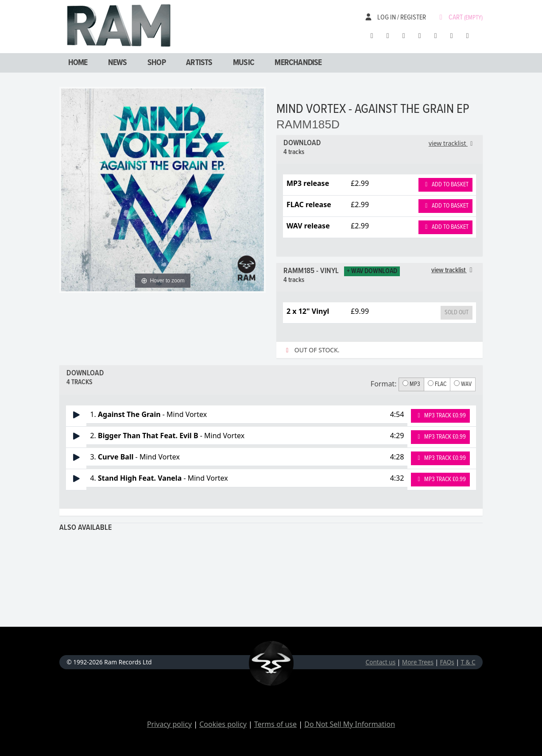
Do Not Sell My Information (350, 724)
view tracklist (452, 143)
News (118, 63)
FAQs (447, 662)
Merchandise (298, 63)
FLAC (437, 384)
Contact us (381, 662)
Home (78, 63)
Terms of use (275, 724)
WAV (463, 384)
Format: (384, 384)
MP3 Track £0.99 (440, 416)
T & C (468, 662)
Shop (157, 63)
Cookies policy (223, 724)
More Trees (418, 662)
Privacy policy (169, 724)
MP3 (411, 384)
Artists (199, 63)
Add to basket (445, 185)
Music (244, 63)
